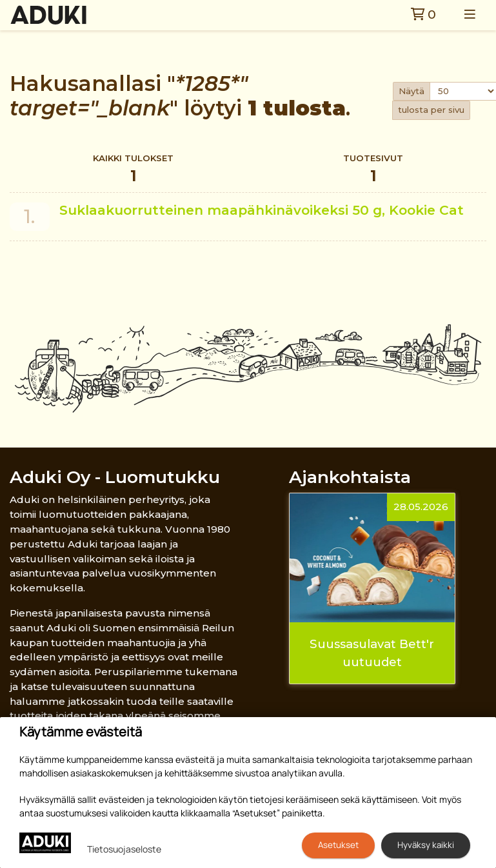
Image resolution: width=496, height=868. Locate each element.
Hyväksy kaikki (426, 845)
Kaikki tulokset (133, 170)
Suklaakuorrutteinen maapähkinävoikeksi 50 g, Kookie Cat (262, 210)
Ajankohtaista (350, 477)
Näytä (412, 91)
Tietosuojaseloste (124, 849)
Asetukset (338, 845)
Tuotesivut (373, 170)
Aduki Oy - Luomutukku (115, 477)
